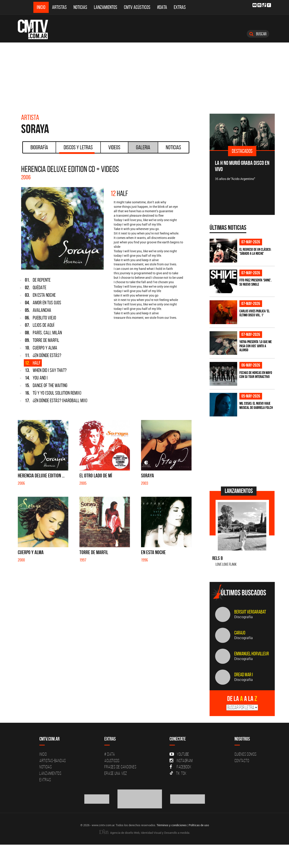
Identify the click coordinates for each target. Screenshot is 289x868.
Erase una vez (116, 773)
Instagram (181, 761)
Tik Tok (178, 773)
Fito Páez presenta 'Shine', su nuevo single (255, 282)
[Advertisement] (145, 76)
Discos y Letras (77, 149)
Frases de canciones (120, 767)
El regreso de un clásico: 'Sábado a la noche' (255, 251)
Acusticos (112, 761)
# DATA (110, 754)
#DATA (162, 7)
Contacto (242, 761)
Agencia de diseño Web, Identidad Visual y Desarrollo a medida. (145, 833)
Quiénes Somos (246, 754)
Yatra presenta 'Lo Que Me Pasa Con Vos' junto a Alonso (256, 346)
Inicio (41, 7)
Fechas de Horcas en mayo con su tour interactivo (256, 375)
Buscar (258, 34)
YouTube (179, 754)
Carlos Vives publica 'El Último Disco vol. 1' (255, 313)
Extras (180, 7)
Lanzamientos (106, 7)
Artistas (59, 7)
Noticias (80, 7)
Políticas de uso (199, 825)
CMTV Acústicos (137, 7)
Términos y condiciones (172, 825)
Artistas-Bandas (53, 761)
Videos (114, 147)
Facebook (181, 767)
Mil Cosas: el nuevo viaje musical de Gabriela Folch (256, 405)
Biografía (39, 147)
